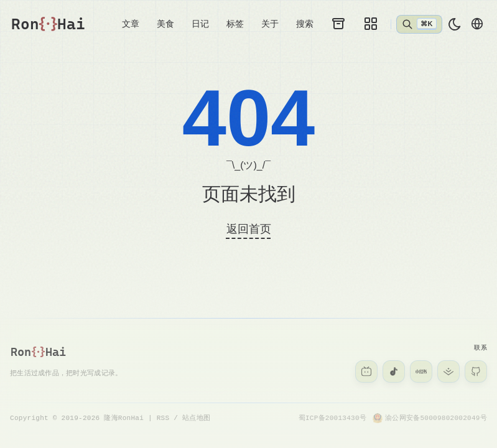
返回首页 (249, 230)
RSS (163, 418)
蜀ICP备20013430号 (332, 418)
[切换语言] (477, 24)
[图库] (371, 24)
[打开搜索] (419, 24)
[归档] (338, 24)
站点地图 (196, 418)
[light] (455, 24)
